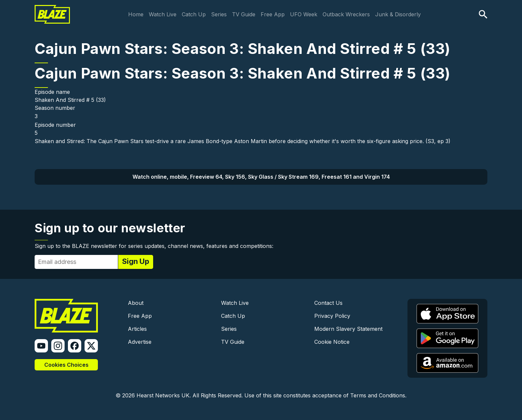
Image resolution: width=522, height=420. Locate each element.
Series (219, 14)
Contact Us (328, 303)
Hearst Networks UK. (164, 395)
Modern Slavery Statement (348, 329)
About (136, 303)
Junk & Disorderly (398, 14)
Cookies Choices (66, 365)
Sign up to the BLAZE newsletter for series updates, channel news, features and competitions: (154, 246)
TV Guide (244, 14)
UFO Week (304, 14)
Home (136, 14)
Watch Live (163, 14)
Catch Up (194, 14)
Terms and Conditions (378, 395)
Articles (137, 329)
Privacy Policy (332, 316)
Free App (273, 14)
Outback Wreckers (346, 14)
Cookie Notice (332, 342)
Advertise (140, 342)
